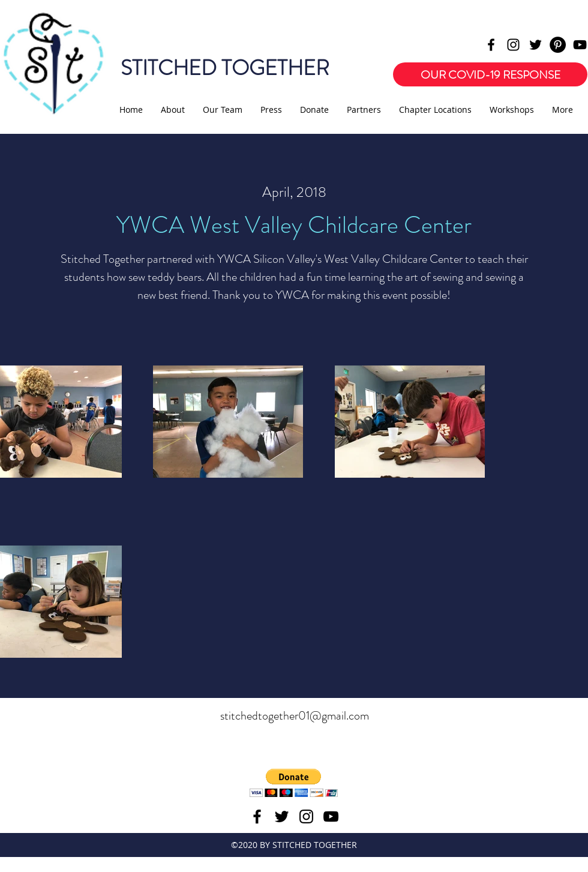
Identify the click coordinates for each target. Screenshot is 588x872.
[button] (294, 783)
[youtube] (580, 45)
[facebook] (491, 45)
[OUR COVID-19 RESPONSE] (490, 74)
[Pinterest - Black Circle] (558, 45)
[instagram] (513, 45)
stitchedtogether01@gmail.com (295, 716)
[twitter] (535, 45)
